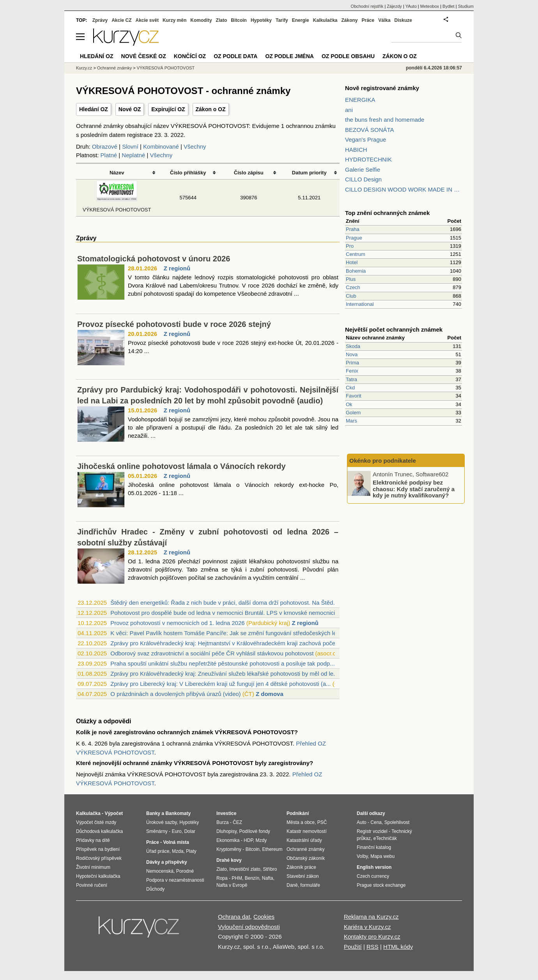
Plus (351, 279)
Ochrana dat (234, 917)
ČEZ (237, 822)
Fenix (352, 371)
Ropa (222, 878)
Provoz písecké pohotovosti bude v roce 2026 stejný (174, 324)
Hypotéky (261, 20)
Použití (353, 947)
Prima (352, 363)
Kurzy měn (174, 20)
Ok (349, 404)
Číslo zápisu (249, 173)
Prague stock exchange (381, 885)
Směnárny (157, 831)
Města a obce (301, 822)
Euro (176, 831)
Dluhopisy (227, 831)
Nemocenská (160, 871)
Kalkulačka (325, 20)
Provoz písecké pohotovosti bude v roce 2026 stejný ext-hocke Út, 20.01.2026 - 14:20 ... (233, 347)
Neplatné (133, 155)
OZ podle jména (289, 56)
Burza (222, 822)
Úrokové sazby (161, 822)
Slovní (130, 146)
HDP (248, 840)
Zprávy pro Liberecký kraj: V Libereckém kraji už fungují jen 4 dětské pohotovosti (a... (220, 684)
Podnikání (298, 813)
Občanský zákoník (306, 858)
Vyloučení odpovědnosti (249, 927)
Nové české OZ (144, 56)
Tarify (282, 20)
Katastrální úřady (304, 840)
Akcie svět (147, 20)
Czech (353, 287)
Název (117, 173)
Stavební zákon (303, 876)
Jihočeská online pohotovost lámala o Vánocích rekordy (181, 466)
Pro (350, 246)
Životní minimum (93, 867)
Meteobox (430, 6)
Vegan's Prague (365, 139)
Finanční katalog (374, 847)
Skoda (353, 346)
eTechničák (385, 838)
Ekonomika (228, 840)
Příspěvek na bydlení (98, 849)
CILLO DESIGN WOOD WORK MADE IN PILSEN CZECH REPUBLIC (403, 189)
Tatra (351, 379)
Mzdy (261, 840)
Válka (384, 20)
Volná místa (176, 842)
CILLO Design (363, 179)
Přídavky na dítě (93, 840)
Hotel (352, 262)
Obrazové (105, 146)
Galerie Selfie (363, 170)
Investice (226, 813)
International (360, 304)
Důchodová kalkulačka (99, 831)
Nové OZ (130, 109)
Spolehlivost (397, 822)
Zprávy (100, 20)
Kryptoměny (229, 849)
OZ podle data (235, 56)
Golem (353, 413)
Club (351, 296)
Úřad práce (158, 851)
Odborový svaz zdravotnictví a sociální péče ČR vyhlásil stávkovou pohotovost (212, 653)
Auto (362, 822)
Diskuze (403, 20)
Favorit (354, 396)
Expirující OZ (168, 109)
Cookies (264, 917)
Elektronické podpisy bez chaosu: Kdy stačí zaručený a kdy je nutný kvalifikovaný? (414, 489)
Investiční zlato (245, 869)
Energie (301, 20)
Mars (351, 421)
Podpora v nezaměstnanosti (175, 880)
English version (374, 867)
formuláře (310, 885)
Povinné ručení (92, 885)
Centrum (356, 254)
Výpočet (114, 813)
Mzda (178, 851)
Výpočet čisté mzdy (96, 822)
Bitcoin (239, 20)
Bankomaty (178, 813)
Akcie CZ (121, 20)
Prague (354, 238)
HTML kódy (398, 947)
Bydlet (449, 6)
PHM (237, 878)
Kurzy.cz (84, 68)
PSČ (322, 822)
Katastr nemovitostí (307, 831)
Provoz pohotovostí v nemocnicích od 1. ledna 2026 (177, 623)
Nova (352, 354)
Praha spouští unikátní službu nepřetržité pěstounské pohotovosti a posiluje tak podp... (222, 663)
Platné (109, 155)
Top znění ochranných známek (387, 213)
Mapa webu (382, 856)
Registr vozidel (372, 831)
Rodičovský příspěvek (99, 858)
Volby (362, 856)
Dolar (190, 831)
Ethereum (272, 849)
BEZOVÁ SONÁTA (370, 130)
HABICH (356, 150)
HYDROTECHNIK (368, 159)
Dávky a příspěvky (167, 862)
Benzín (252, 878)
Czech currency (373, 876)
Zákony (349, 20)
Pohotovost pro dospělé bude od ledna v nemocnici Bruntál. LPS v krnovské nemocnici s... (227, 613)
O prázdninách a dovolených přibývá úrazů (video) (175, 694)
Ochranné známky (114, 68)
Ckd (350, 388)
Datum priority (309, 173)
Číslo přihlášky (188, 173)
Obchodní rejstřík (367, 6)
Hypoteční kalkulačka (98, 876)
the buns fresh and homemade (385, 120)
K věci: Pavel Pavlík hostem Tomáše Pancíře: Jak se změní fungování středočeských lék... (227, 633)
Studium (466, 6)
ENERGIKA (360, 100)
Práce (368, 20)
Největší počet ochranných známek (394, 329)
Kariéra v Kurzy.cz (367, 927)
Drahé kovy (229, 860)
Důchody (155, 889)
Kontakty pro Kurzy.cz (372, 937)
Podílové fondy (254, 831)
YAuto (411, 6)
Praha (353, 229)
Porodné (185, 871)
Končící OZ (190, 56)
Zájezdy (394, 6)
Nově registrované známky (382, 88)
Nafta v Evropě (232, 885)
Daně (292, 885)
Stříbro (270, 869)
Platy (191, 851)
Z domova (270, 694)
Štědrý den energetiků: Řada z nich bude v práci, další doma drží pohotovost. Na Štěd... (224, 603)
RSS (373, 947)
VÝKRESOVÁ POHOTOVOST (166, 68)
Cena (376, 822)
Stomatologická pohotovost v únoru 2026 (154, 259)
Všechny (195, 146)
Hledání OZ (94, 109)
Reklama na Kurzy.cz (371, 917)
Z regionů (177, 268)
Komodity (201, 20)
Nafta (268, 878)
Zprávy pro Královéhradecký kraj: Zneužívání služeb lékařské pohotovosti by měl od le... (224, 674)
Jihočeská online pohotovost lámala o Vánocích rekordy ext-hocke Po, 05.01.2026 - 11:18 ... (233, 489)
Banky (153, 813)
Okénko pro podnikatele (383, 461)
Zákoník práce (301, 867)
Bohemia (356, 271)
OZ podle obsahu (348, 56)
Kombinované (161, 146)
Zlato (222, 20)
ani (349, 110)
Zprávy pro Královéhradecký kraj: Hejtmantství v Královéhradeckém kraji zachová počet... (226, 643)
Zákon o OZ (211, 109)
